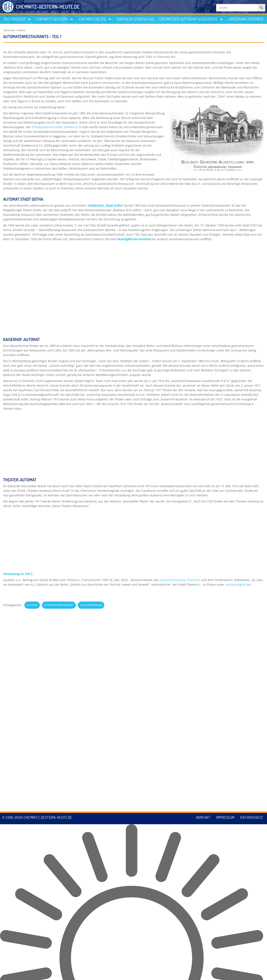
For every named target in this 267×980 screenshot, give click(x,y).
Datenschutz (252, 973)
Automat (32, 405)
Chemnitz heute (95, 19)
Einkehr (21, 30)
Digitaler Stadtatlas (135, 19)
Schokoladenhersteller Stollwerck (55, 127)
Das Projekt (18, 19)
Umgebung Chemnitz (246, 19)
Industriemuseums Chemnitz (180, 380)
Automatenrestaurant (59, 405)
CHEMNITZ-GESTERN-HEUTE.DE (48, 7)
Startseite (9, 30)
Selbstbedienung (91, 405)
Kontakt (202, 973)
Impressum (225, 973)
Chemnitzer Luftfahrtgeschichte (191, 19)
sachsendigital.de (238, 384)
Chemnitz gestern (55, 19)
